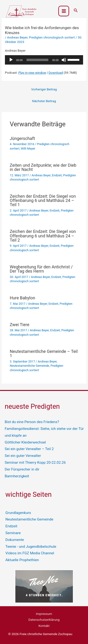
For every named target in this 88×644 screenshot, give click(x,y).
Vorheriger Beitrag (44, 89)
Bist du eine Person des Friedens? (32, 422)
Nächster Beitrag (44, 101)
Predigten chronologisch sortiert (52, 37)
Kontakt (44, 626)
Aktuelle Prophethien (22, 560)
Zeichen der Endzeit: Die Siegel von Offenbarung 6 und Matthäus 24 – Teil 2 (43, 236)
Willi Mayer (28, 148)
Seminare (13, 533)
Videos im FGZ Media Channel (30, 553)
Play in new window (32, 73)
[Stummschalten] (64, 60)
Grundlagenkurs (18, 513)
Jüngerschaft (23, 138)
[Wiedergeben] (11, 60)
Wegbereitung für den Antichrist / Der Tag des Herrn (41, 269)
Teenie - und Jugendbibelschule (31, 547)
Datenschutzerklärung (44, 620)
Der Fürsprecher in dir (22, 469)
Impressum (44, 614)
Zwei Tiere (20, 325)
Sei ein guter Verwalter (23, 456)
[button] (76, 10)
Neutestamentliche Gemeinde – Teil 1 (44, 353)
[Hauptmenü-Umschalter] (64, 11)
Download (56, 73)
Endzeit (57, 175)
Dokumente (15, 540)
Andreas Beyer (17, 37)
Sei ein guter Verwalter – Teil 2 (29, 449)
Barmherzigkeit (17, 476)
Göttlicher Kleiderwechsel (25, 442)
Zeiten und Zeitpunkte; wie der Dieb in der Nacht (43, 167)
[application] (44, 60)
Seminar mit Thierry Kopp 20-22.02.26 (35, 463)
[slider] (38, 60)
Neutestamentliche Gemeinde (30, 366)
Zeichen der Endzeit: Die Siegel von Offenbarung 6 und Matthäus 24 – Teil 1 (43, 200)
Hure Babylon (23, 298)
